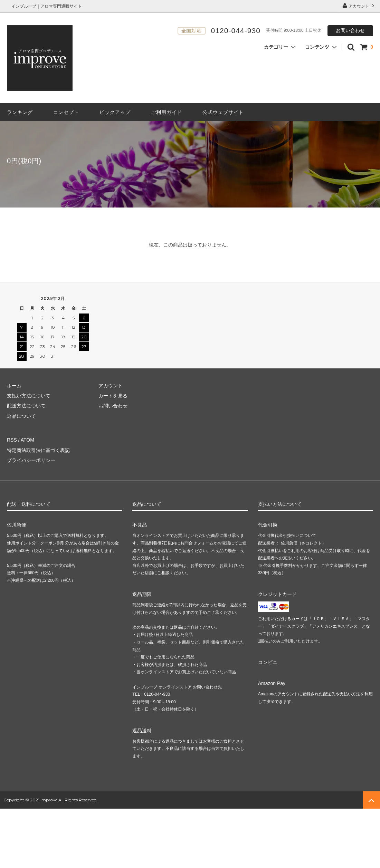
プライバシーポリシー (31, 460)
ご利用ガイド (167, 112)
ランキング (20, 112)
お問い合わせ (350, 30)
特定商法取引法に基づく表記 (38, 450)
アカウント (359, 6)
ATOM (27, 440)
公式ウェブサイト (223, 112)
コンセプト (66, 112)
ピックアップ (115, 112)
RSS (12, 440)
